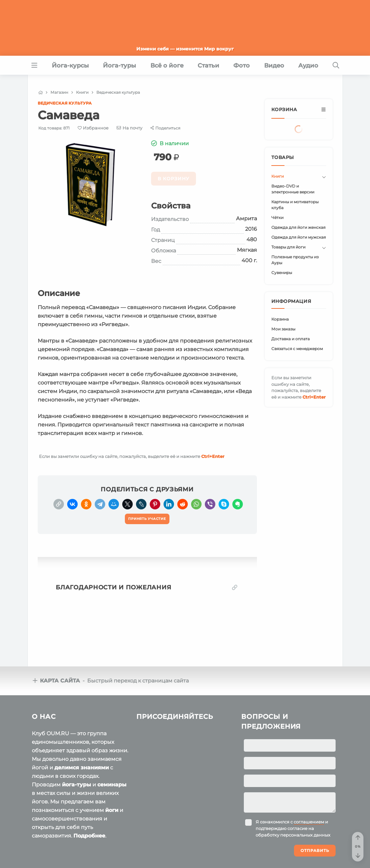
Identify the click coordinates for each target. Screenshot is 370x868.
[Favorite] (93, 128)
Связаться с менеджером (297, 349)
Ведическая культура (65, 103)
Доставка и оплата (291, 339)
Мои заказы (283, 329)
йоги (112, 810)
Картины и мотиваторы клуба (295, 205)
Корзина (280, 319)
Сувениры (282, 273)
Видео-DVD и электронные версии (293, 189)
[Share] (165, 128)
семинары (112, 785)
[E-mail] (129, 128)
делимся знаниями (82, 768)
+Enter (213, 456)
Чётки (277, 217)
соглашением (309, 822)
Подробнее (89, 836)
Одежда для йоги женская (298, 227)
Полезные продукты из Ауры (295, 260)
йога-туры (77, 785)
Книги (278, 176)
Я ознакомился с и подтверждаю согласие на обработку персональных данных (293, 828)
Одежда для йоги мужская (299, 237)
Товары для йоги (288, 247)
